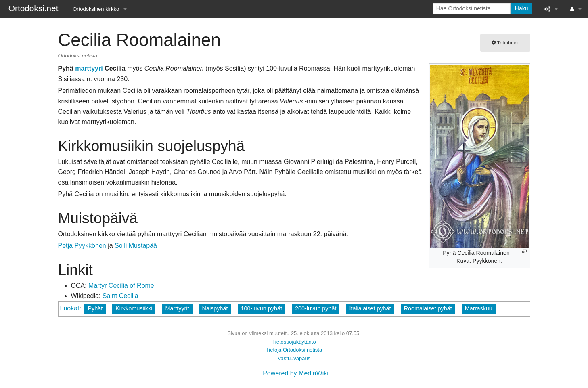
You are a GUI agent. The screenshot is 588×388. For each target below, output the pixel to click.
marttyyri (89, 68)
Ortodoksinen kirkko (96, 9)
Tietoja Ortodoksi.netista (294, 350)
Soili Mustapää (136, 246)
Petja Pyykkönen (82, 246)
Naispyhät (215, 308)
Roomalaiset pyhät (428, 308)
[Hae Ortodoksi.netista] (472, 8)
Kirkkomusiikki (134, 308)
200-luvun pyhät (316, 308)
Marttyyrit (177, 308)
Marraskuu (479, 308)
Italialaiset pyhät (370, 308)
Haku (522, 8)
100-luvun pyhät (262, 308)
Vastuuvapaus (294, 358)
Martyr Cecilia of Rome (121, 286)
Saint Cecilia (120, 296)
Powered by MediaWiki (296, 373)
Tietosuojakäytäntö (294, 342)
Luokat (70, 308)
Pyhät (95, 308)
